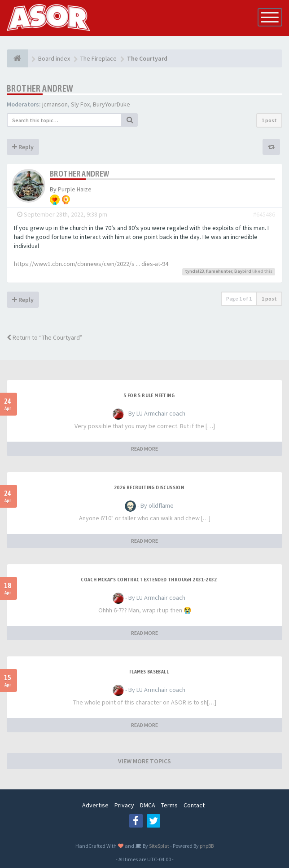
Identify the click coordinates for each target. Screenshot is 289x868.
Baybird (243, 271)
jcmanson (55, 104)
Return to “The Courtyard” (45, 337)
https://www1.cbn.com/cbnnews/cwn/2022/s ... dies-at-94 (91, 264)
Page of (239, 299)
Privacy (124, 805)
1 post (269, 120)
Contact (194, 805)
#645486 (264, 214)
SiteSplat (159, 846)
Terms (169, 805)
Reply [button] (23, 147)
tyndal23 (195, 271)
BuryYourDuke (112, 104)
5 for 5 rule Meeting (149, 395)
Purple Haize (75, 189)
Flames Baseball (149, 672)
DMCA (148, 805)
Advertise (95, 805)
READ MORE (144, 449)
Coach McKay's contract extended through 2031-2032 (149, 580)
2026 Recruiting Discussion (149, 487)
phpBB (207, 846)
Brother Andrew (40, 88)
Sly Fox (80, 104)
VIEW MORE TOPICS (144, 761)
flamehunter (219, 271)
